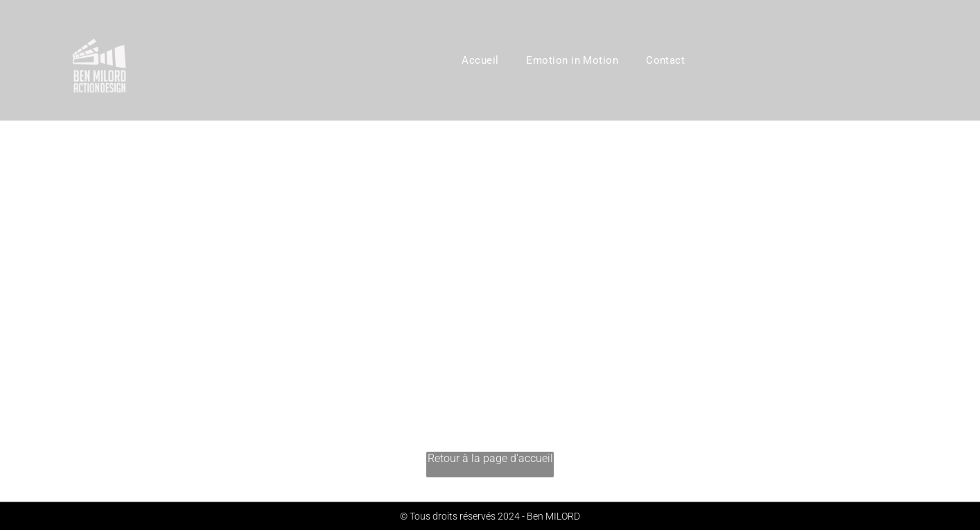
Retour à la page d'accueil (490, 458)
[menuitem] (480, 60)
